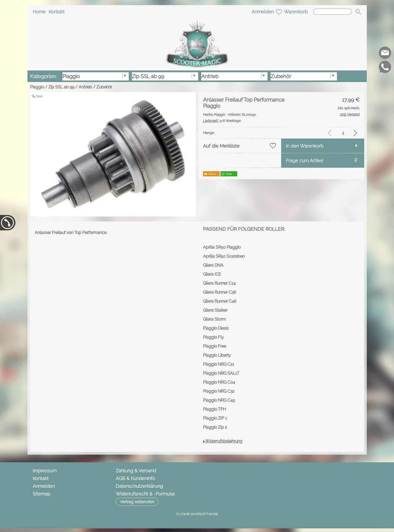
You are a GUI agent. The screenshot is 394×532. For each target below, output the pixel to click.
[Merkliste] (279, 12)
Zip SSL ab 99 (61, 87)
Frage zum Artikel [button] (305, 161)
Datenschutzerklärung (139, 486)
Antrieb (85, 87)
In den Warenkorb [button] (305, 146)
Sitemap (42, 494)
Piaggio (37, 87)
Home (39, 12)
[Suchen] (333, 12)
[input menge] (343, 133)
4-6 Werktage (222, 121)
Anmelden (263, 12)
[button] (358, 12)
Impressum (45, 471)
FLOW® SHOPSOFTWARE (197, 514)
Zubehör (104, 87)
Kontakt (57, 12)
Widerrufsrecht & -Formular (145, 494)
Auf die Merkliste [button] (221, 146)
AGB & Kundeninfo (135, 478)
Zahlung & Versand (136, 471)
